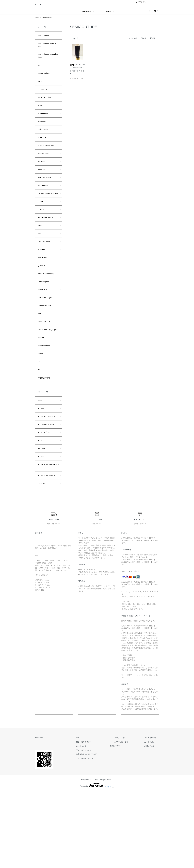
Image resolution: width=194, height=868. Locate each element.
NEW (40, 456)
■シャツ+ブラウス (47, 499)
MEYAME (42, 183)
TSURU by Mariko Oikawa (47, 220)
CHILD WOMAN (46, 275)
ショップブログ (126, 814)
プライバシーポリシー (97, 835)
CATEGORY (86, 15)
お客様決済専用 (45, 433)
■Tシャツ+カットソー (47, 489)
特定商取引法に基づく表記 (98, 831)
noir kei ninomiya (46, 109)
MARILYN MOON (46, 201)
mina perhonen (45, 39)
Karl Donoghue (45, 323)
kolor (40, 266)
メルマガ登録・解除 (128, 819)
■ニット (42, 508)
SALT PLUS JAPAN (47, 249)
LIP (39, 415)
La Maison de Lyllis (47, 341)
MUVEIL (42, 73)
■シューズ (43, 465)
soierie (41, 406)
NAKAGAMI (43, 332)
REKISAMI (43, 135)
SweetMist (44, 7)
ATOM (127, 823)
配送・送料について (96, 819)
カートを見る (152, 819)
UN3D (41, 257)
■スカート (43, 517)
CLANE (41, 231)
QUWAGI (42, 302)
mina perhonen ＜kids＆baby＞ (46, 50)
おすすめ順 (133, 42)
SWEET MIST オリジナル (47, 378)
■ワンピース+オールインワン (47, 537)
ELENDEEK (44, 100)
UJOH (41, 91)
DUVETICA (43, 153)
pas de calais (44, 210)
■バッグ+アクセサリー (47, 476)
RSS (122, 823)
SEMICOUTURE (49, 21)
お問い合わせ (152, 823)
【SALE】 (43, 560)
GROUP (108, 15)
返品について (93, 823)
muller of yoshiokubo (43, 163)
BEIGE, (41, 117)
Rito (40, 359)
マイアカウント (142, 5)
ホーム (37, 21)
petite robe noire (46, 398)
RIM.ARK (42, 192)
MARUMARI (44, 293)
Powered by (97, 862)
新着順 (153, 42)
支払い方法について (96, 827)
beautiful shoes (45, 174)
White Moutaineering (45, 312)
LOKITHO (42, 240)
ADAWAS (42, 284)
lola (39, 424)
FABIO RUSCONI (46, 350)
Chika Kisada (44, 144)
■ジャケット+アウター (47, 549)
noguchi (42, 389)
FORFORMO (44, 126)
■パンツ (42, 526)
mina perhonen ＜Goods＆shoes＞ (46, 62)
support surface (45, 82)
